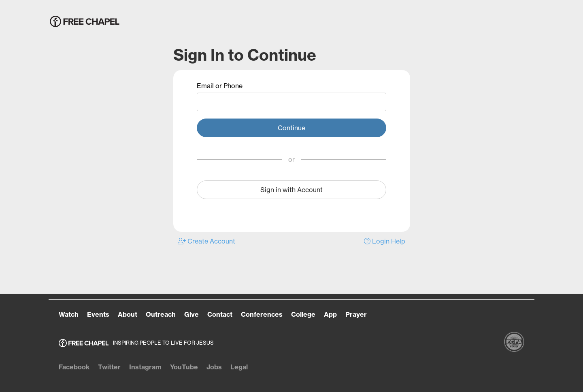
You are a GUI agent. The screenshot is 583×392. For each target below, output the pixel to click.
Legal (239, 367)
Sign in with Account (291, 190)
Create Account (206, 241)
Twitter (109, 367)
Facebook (74, 367)
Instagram (145, 367)
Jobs (214, 367)
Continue (291, 128)
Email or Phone (220, 86)
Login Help (385, 241)
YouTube (184, 367)
